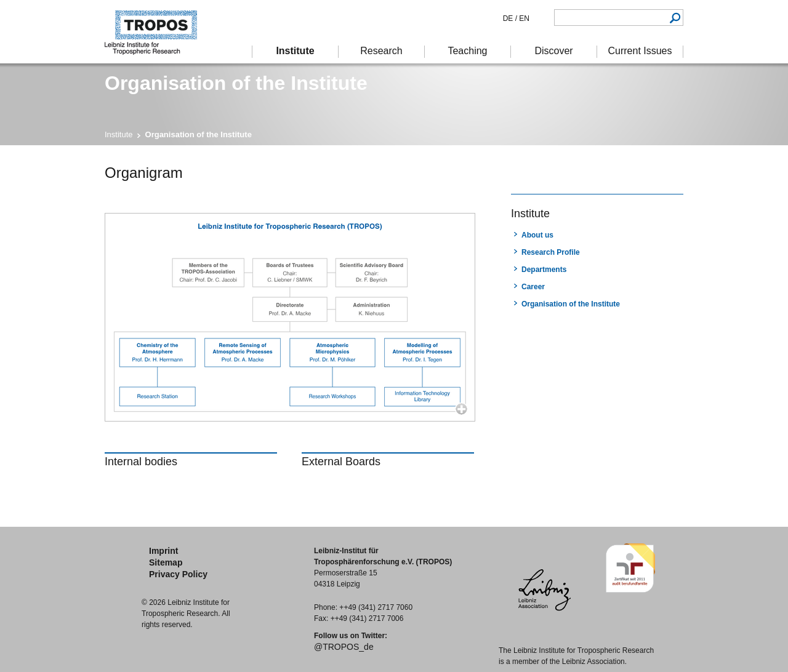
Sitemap (166, 562)
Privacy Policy (178, 574)
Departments (544, 270)
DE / (510, 18)
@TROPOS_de (344, 647)
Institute (119, 134)
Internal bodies (141, 462)
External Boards (341, 462)
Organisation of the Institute (571, 304)
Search (675, 18)
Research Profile (551, 252)
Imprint (163, 551)
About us (537, 235)
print (519, 171)
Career (533, 287)
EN (523, 18)
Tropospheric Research (157, 32)
